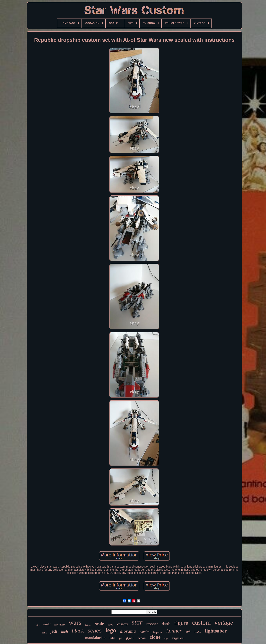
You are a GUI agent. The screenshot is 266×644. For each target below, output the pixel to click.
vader (198, 632)
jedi (54, 631)
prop (111, 624)
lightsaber (216, 631)
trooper (152, 624)
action (142, 638)
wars (75, 622)
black (78, 631)
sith (188, 632)
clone (155, 637)
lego (111, 630)
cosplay (122, 624)
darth (166, 624)
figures (178, 638)
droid (47, 624)
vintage (224, 623)
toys (166, 638)
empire (145, 632)
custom (201, 623)
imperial (158, 632)
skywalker (60, 625)
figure (181, 623)
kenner (174, 631)
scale (99, 624)
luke (112, 638)
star (137, 622)
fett (121, 638)
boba (44, 633)
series (95, 631)
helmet (88, 625)
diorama (128, 631)
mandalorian (95, 638)
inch (65, 632)
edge (38, 625)
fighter (130, 638)
